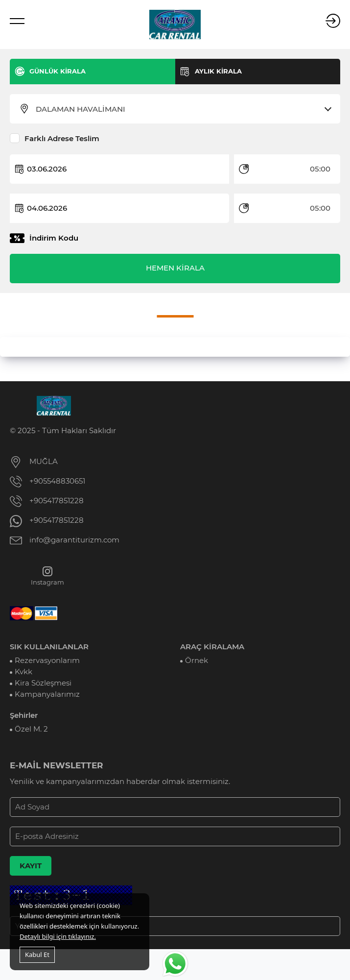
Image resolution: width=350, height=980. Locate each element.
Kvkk (23, 672)
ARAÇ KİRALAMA (212, 647)
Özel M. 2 (31, 729)
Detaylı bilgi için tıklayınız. (58, 936)
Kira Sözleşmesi (43, 683)
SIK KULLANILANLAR (49, 647)
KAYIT (31, 866)
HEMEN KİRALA (175, 268)
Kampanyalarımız (47, 694)
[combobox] (181, 109)
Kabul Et (37, 955)
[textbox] (181, 109)
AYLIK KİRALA (218, 71)
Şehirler (24, 715)
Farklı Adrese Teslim (62, 139)
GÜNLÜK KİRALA (58, 71)
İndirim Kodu (54, 238)
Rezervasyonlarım (47, 661)
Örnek (197, 661)
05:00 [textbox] (320, 169)
